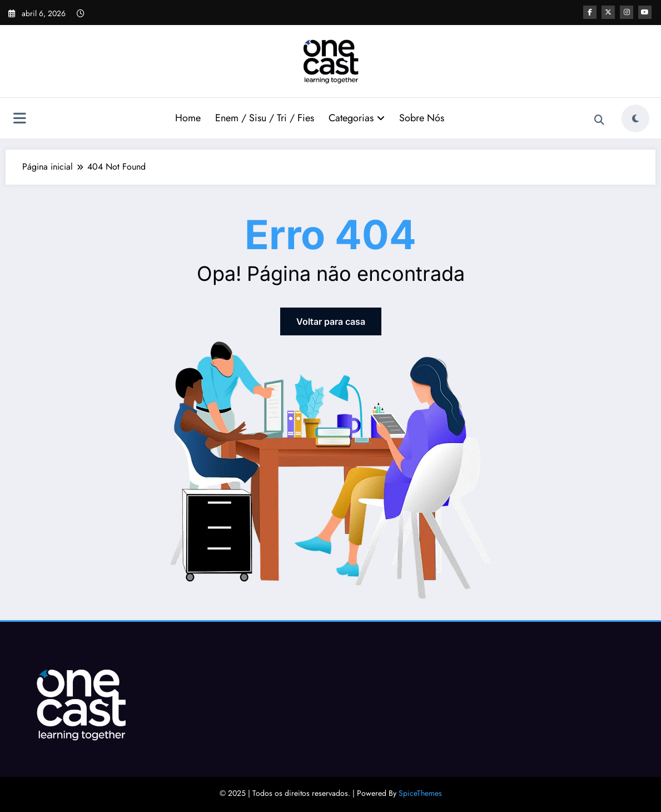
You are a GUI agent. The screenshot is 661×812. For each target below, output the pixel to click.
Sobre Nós (422, 118)
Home (188, 118)
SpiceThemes (420, 793)
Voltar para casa (331, 321)
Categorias (357, 118)
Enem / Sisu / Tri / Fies (265, 118)
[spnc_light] (635, 118)
